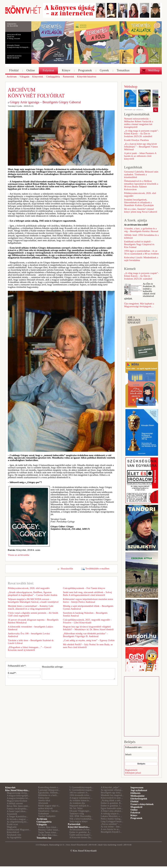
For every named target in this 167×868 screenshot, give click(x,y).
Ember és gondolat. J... (111, 806)
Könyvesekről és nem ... (112, 798)
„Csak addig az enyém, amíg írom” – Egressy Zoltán (89, 640)
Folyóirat (135, 813)
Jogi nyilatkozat (139, 790)
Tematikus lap (44, 838)
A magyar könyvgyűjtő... (18, 796)
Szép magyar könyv (79, 821)
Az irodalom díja (77, 803)
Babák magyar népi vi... (49, 806)
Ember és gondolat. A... (80, 832)
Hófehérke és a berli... (48, 795)
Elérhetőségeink (139, 799)
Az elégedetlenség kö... (17, 822)
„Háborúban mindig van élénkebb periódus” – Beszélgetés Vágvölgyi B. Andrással (85, 635)
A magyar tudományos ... (81, 798)
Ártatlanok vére (14, 835)
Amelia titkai (44, 800)
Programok (136, 818)
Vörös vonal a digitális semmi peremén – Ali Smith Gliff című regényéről (33, 614)
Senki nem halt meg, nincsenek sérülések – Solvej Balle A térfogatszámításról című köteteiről (87, 594)
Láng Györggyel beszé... (112, 821)
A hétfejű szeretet (15, 803)
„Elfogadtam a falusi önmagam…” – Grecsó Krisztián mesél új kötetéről (30, 649)
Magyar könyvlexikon (17, 801)
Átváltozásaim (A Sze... (80, 830)
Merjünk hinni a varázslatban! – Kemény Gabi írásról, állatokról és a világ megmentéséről (31, 607)
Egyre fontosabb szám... (112, 808)
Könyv (134, 815)
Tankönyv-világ (77, 814)
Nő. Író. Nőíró (76, 808)
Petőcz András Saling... (111, 819)
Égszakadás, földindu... (49, 793)
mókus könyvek (45, 808)
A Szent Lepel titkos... (17, 811)
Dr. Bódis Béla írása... (48, 835)
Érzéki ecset (12, 824)
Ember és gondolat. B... (112, 803)
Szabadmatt (43, 814)
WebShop (154, 70)
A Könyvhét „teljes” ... (111, 787)
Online (134, 810)
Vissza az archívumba (19, 555)
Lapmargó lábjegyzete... (49, 790)
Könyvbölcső (13, 832)
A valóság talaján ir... (110, 814)
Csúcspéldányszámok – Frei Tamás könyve (84, 588)
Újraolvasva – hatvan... (49, 811)
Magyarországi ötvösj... (18, 793)
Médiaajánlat (137, 796)
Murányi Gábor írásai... (49, 830)
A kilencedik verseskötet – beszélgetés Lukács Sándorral (30, 628)
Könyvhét (10, 787)
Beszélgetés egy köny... (111, 793)
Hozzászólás (67, 569)
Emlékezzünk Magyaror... (19, 830)
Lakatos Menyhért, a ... (111, 816)
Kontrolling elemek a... (49, 787)
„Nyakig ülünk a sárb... (111, 800)
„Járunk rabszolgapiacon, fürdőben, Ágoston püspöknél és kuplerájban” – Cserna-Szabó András (33, 594)
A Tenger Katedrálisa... (17, 817)
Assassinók (12, 814)
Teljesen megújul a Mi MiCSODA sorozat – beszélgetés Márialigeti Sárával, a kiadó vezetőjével (33, 601)
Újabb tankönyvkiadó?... (81, 835)
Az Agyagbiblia (14, 837)
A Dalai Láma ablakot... (112, 811)
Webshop (131, 86)
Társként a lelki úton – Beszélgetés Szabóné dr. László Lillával (31, 642)
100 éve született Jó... (79, 793)
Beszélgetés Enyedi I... (111, 832)
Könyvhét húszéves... (79, 827)
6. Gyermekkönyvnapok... (81, 790)
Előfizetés (136, 793)
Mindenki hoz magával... (112, 795)
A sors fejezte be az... (110, 829)
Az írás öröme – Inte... (111, 827)
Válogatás (42, 824)
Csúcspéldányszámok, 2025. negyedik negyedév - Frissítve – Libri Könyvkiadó (87, 621)
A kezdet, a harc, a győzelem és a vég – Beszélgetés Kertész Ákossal (141, 230)
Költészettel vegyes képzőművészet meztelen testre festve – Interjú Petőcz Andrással (88, 601)
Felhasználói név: (134, 747)
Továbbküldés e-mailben (97, 569)
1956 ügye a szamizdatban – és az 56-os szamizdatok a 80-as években (141, 252)
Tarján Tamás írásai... (48, 832)
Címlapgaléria (44, 822)
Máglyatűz (12, 827)
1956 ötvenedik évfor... (80, 795)
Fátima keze (44, 798)
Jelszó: (128, 754)
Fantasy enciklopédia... (17, 809)
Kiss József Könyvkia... (17, 790)
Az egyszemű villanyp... (112, 790)
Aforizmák (43, 803)
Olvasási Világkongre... (80, 811)
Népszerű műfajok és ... (80, 806)
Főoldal (134, 801)
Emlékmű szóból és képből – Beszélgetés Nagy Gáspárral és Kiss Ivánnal (139, 244)
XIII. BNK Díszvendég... (81, 816)
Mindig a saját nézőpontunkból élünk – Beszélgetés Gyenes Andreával (88, 607)
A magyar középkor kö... (18, 798)
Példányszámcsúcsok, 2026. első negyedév (29, 588)
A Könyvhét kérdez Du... (81, 837)
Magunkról (136, 807)
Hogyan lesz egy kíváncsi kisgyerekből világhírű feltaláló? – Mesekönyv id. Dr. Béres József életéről (88, 628)
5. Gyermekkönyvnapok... (81, 787)
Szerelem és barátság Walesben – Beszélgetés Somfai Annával (85, 614)
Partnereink (74, 824)
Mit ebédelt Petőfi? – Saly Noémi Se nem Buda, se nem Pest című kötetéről (88, 646)
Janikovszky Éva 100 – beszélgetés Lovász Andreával (29, 635)
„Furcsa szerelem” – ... (111, 824)
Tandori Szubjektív (47, 816)
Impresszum (137, 787)
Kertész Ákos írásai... (48, 827)
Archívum (42, 819)
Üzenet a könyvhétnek (142, 804)
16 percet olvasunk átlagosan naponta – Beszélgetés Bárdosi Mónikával (33, 621)
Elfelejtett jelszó (133, 773)
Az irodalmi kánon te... (80, 800)
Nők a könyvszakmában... (81, 819)
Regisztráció (131, 770)
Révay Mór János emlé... (18, 806)
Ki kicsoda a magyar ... (17, 819)
